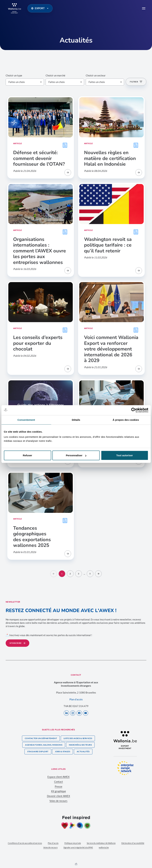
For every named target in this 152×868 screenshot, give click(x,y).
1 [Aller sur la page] (62, 574)
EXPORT (40, 8)
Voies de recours (58, 801)
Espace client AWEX (59, 777)
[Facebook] (79, 713)
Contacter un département (41, 738)
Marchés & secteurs (80, 745)
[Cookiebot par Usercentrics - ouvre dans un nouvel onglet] (134, 410)
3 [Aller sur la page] (78, 574)
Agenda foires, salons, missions (44, 745)
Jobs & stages (63, 751)
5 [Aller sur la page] (90, 574)
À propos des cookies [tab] (126, 420)
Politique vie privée (73, 843)
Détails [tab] (76, 420)
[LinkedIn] (66, 713)
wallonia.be (104, 847)
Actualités (83, 751)
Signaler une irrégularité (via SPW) (78, 847)
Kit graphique (59, 791)
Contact (59, 782)
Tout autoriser (125, 455)
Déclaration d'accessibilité (133, 843)
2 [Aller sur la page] (70, 574)
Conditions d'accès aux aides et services (25, 843)
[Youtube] (86, 713)
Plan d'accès (53, 843)
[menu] (144, 8)
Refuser (27, 455)
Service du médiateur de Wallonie (101, 843)
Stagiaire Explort (38, 751)
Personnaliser (76, 455)
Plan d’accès (76, 699)
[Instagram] (73, 713)
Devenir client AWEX (59, 796)
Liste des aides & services (78, 738)
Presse (59, 786)
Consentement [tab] (26, 420)
